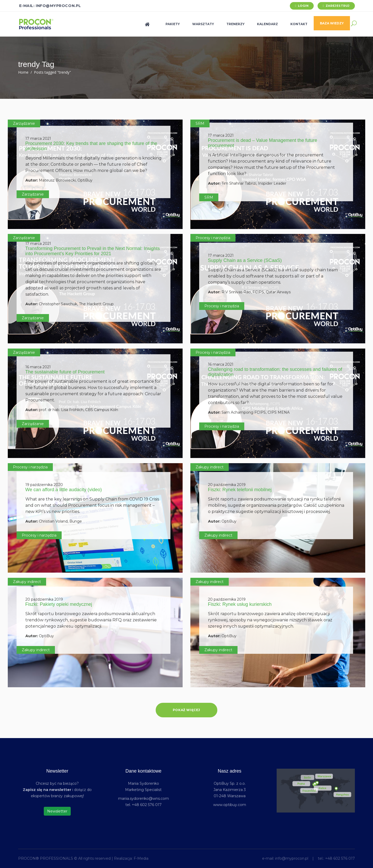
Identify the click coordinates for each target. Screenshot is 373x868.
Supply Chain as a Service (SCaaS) (245, 260)
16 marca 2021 (38, 367)
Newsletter (57, 811)
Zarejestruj (338, 6)
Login (303, 6)
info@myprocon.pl (292, 858)
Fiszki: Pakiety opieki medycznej (59, 604)
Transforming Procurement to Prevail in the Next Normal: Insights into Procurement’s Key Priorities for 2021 (93, 251)
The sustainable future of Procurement (65, 372)
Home (23, 72)
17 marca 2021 (38, 138)
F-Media (141, 858)
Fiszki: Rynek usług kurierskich (240, 604)
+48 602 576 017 (340, 858)
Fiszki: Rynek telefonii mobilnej (240, 490)
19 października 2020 (44, 485)
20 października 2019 (227, 485)
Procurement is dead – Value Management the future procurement (263, 143)
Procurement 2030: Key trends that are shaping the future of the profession (91, 146)
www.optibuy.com (230, 805)
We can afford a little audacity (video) (64, 490)
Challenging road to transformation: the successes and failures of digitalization (275, 372)
